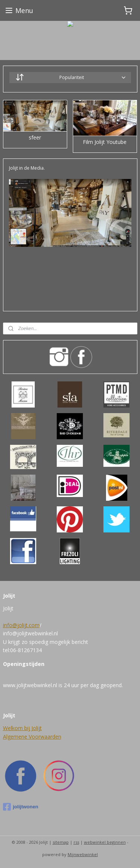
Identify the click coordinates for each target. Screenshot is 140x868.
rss (76, 842)
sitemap (61, 842)
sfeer (35, 138)
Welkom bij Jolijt (22, 728)
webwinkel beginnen (105, 842)
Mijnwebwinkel (83, 854)
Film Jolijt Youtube (105, 142)
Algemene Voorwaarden (32, 737)
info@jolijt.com (21, 625)
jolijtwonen (21, 807)
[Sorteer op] (70, 78)
